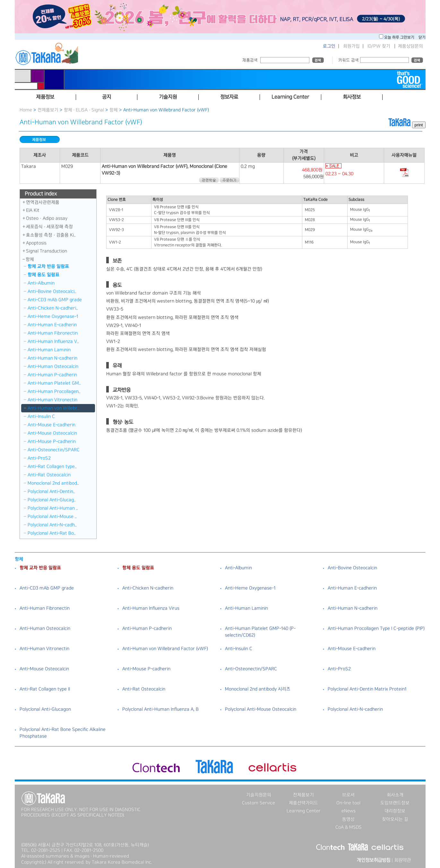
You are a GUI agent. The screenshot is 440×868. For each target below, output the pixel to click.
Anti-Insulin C (41, 417)
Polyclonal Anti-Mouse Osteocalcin (261, 709)
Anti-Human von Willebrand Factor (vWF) (165, 649)
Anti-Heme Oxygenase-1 (53, 316)
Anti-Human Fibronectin (53, 333)
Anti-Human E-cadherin (52, 325)
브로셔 (348, 795)
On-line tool (348, 803)
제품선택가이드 (303, 803)
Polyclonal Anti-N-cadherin (355, 709)
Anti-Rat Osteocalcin (49, 475)
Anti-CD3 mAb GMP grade (55, 300)
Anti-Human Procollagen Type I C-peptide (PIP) (376, 628)
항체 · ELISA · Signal (84, 110)
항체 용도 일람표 (43, 275)
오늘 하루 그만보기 (400, 37)
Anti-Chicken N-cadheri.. (53, 308)
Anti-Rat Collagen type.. (52, 467)
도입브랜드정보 (395, 803)
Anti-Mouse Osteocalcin (52, 433)
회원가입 (351, 46)
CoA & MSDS (349, 827)
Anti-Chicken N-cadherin (148, 588)
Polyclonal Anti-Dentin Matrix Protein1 (367, 689)
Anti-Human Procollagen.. (54, 392)
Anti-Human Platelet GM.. (54, 383)
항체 (114, 110)
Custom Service (259, 803)
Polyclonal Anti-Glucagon (45, 709)
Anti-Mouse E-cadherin (52, 425)
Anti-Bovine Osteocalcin (352, 568)
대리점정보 (395, 811)
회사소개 (395, 795)
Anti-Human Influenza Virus (151, 608)
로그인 (329, 46)
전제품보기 (48, 110)
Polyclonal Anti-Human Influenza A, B (160, 709)
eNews (349, 811)
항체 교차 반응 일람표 (48, 266)
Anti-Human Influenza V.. (53, 341)
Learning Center (304, 811)
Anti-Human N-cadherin (52, 358)
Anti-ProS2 (39, 458)
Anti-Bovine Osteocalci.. (52, 291)
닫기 (422, 37)
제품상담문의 (410, 46)
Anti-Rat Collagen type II (45, 689)
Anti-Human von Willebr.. (53, 408)
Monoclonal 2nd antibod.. (53, 483)
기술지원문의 (259, 795)
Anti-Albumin (41, 283)
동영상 (348, 819)
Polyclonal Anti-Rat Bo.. (52, 533)
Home (26, 110)
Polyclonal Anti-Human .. (53, 508)
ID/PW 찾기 (379, 46)
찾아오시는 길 (395, 819)
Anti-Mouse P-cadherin (52, 442)
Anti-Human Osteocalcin (53, 367)
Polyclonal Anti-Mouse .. (52, 517)
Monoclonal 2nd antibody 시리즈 (258, 689)
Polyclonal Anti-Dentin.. (51, 492)
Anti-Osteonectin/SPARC (54, 450)
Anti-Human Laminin (49, 350)
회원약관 (402, 860)
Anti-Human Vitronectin (52, 400)
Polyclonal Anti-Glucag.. (52, 500)
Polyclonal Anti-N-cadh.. (52, 525)
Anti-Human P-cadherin (52, 375)
